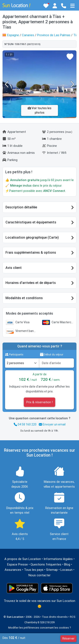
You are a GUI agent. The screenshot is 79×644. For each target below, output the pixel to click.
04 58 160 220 (25, 424)
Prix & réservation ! (39, 402)
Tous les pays (34, 570)
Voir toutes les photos (39, 110)
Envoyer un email (52, 424)
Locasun (66, 570)
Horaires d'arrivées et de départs (31, 283)
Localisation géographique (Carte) (32, 237)
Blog (67, 564)
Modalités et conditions (24, 298)
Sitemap (52, 570)
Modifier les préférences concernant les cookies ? (40, 628)
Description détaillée (21, 207)
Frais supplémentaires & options (31, 253)
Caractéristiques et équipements (31, 222)
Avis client (14, 268)
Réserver (68, 638)
